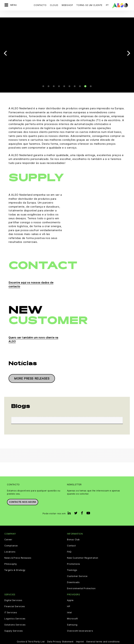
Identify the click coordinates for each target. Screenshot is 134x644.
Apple (70, 596)
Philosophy (11, 560)
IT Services (11, 608)
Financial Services (15, 602)
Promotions (74, 560)
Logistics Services (15, 614)
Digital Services (13, 596)
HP (69, 602)
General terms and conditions (103, 637)
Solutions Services (15, 620)
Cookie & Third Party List (31, 637)
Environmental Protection (81, 584)
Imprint (80, 637)
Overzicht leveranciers (80, 627)
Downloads (73, 578)
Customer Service (77, 572)
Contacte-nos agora (23, 497)
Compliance (11, 541)
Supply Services (14, 627)
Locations (10, 547)
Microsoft (72, 614)
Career (8, 535)
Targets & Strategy (15, 566)
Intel (69, 608)
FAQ (69, 547)
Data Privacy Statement (60, 637)
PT (107, 5)
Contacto (40, 5)
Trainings (72, 566)
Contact (71, 541)
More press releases (32, 374)
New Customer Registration (83, 553)
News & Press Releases (18, 553)
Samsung (72, 620)
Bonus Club (73, 535)
